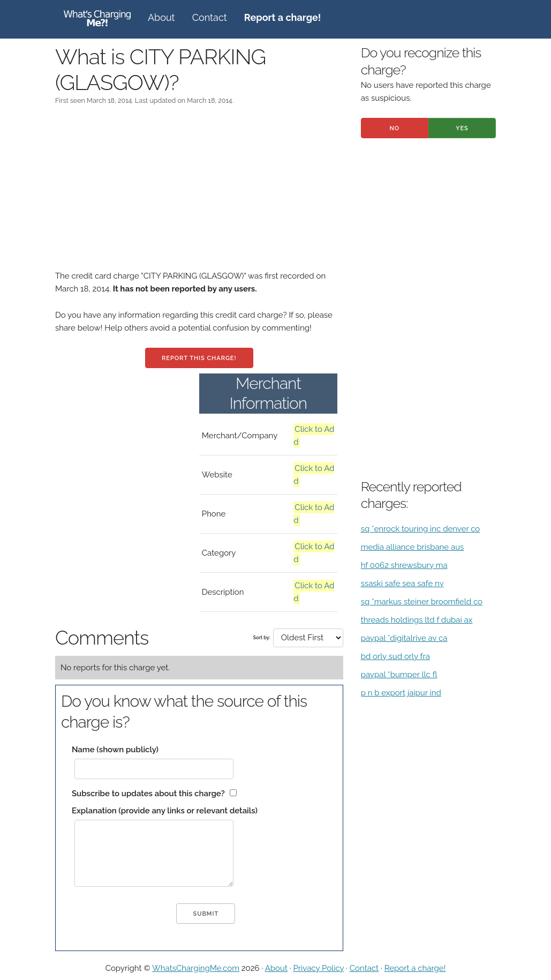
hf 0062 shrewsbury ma (404, 565)
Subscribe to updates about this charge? (148, 794)
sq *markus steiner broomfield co (422, 602)
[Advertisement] (199, 194)
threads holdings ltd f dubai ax (417, 620)
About (161, 17)
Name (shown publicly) (115, 750)
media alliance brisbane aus (413, 547)
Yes (462, 128)
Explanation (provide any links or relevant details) (165, 811)
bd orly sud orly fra (395, 656)
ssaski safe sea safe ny (402, 583)
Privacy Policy (318, 968)
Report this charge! (199, 358)
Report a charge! (415, 968)
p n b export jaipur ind (401, 693)
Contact (210, 17)
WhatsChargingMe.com (196, 968)
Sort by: (261, 638)
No (394, 128)
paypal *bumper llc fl (399, 675)
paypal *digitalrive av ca (404, 638)
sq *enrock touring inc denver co (421, 529)
